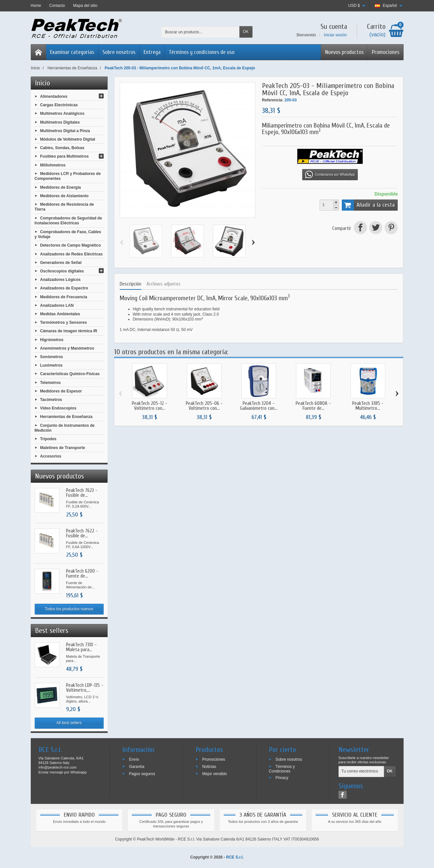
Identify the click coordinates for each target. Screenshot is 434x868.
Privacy (282, 777)
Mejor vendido (214, 773)
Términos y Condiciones (282, 769)
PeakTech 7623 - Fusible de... (82, 493)
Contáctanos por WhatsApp (330, 175)
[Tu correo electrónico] (361, 772)
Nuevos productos (344, 52)
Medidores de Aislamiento (64, 196)
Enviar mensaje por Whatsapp (63, 772)
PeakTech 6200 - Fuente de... (82, 574)
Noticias (209, 767)
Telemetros (51, 382)
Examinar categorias (72, 52)
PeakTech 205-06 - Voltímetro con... (204, 406)
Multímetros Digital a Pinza (65, 130)
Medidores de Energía (61, 187)
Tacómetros (51, 400)
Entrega (152, 52)
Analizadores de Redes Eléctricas (71, 254)
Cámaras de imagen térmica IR (69, 331)
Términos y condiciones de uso (202, 52)
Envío (134, 759)
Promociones (386, 52)
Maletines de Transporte (63, 447)
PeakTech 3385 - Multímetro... (368, 406)
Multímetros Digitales (60, 122)
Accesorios (51, 456)
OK (246, 32)
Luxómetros (52, 365)
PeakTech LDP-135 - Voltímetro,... (85, 688)
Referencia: (273, 100)
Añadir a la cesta (368, 205)
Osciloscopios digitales (62, 271)
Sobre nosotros (119, 52)
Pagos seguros (142, 773)
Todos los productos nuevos (69, 609)
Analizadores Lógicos (61, 280)
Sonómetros (52, 357)
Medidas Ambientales (60, 314)
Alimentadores (54, 96)
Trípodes (48, 439)
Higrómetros (52, 339)
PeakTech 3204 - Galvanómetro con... (259, 406)
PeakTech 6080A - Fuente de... (313, 406)
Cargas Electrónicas (59, 105)
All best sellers (69, 723)
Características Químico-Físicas (70, 374)
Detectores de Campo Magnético (71, 245)
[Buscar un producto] (200, 32)
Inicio (43, 83)
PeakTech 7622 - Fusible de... (82, 533)
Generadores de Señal (61, 262)
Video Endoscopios (58, 408)
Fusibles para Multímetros (65, 156)
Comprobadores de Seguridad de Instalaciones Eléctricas (68, 220)
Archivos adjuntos (164, 284)
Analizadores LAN (57, 305)
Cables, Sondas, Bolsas (62, 148)
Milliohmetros (53, 165)
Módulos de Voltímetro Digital (68, 139)
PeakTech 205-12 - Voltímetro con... (150, 406)
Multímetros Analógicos (62, 113)
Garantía (137, 767)
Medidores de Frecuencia (64, 297)
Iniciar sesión (335, 35)
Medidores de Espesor (61, 391)
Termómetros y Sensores (64, 322)
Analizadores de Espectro (64, 288)
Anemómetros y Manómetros (67, 348)
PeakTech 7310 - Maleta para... (81, 647)
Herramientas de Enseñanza (66, 417)
